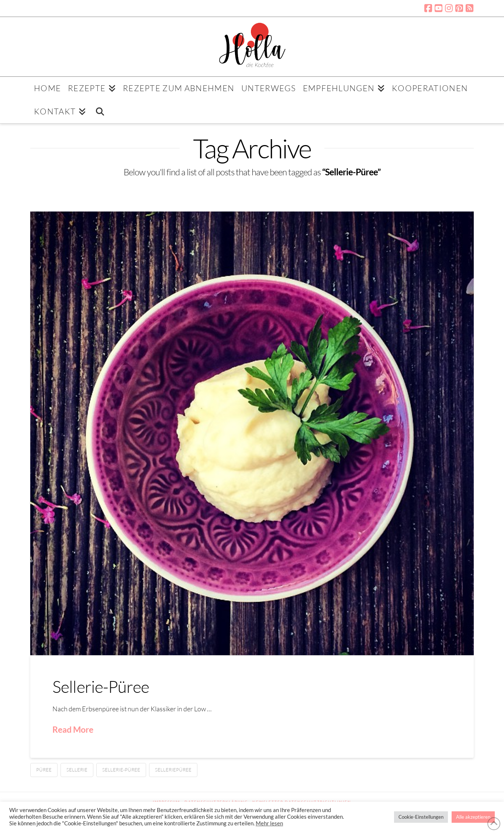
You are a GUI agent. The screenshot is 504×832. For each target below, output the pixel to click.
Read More (73, 729)
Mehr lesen (269, 823)
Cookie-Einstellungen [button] (421, 817)
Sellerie (77, 770)
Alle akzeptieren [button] (473, 817)
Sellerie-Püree (101, 686)
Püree (44, 770)
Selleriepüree (173, 770)
